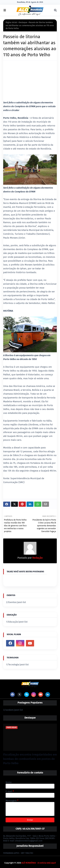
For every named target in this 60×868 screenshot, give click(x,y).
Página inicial (11, 22)
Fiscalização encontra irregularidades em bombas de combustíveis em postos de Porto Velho (30, 759)
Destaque (23, 22)
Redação (37, 558)
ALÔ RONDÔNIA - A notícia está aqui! (39, 863)
